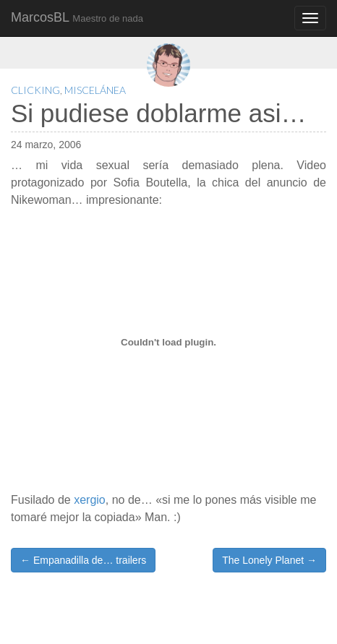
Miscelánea (95, 90)
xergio (90, 500)
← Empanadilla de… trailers (83, 560)
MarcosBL (77, 17)
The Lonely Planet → (269, 560)
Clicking (35, 90)
